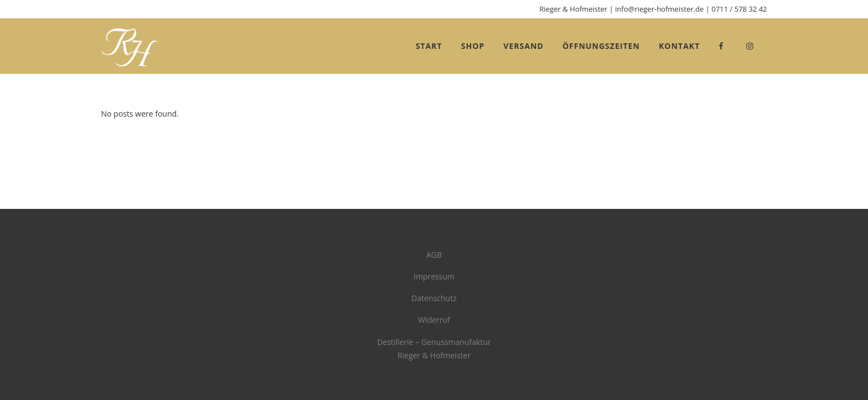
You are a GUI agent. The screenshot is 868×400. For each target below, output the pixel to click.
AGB (434, 255)
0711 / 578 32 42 (739, 9)
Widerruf (434, 320)
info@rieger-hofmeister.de (659, 9)
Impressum (434, 276)
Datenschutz (434, 298)
